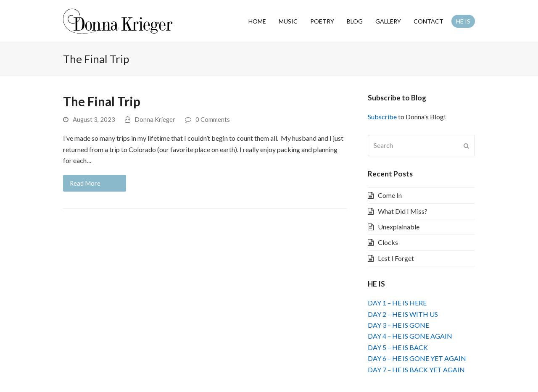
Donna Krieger (155, 119)
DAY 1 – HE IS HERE (397, 303)
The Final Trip (102, 101)
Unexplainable (399, 227)
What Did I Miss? (403, 211)
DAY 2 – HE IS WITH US (403, 314)
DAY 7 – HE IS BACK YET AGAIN (416, 370)
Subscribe (382, 117)
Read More (85, 183)
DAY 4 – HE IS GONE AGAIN (410, 336)
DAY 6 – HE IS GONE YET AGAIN (417, 358)
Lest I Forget (396, 258)
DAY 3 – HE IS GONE (398, 325)
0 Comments (213, 119)
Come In (390, 195)
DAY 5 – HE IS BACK (398, 347)
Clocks (388, 242)
